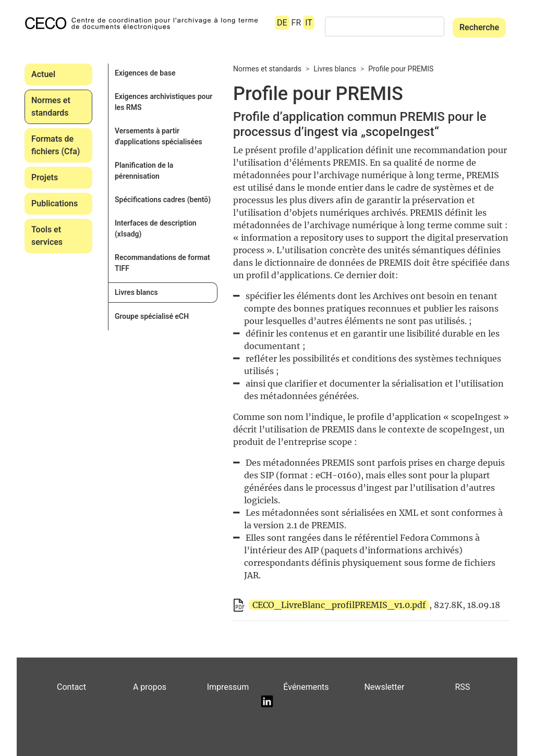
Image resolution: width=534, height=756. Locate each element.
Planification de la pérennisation (144, 171)
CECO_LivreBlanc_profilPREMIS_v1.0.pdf (339, 605)
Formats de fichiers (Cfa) (56, 145)
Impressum (228, 687)
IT (309, 23)
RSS (462, 687)
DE (282, 23)
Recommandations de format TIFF (162, 263)
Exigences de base (145, 73)
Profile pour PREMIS (401, 69)
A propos (150, 687)
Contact (71, 687)
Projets (45, 177)
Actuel (43, 74)
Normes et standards (51, 107)
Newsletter (384, 687)
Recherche (479, 27)
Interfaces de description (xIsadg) (156, 228)
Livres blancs (136, 292)
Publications (54, 203)
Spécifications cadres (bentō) (163, 200)
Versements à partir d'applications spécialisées (159, 136)
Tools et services (47, 236)
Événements (306, 687)
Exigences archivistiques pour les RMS (163, 102)
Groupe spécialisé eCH (152, 316)
